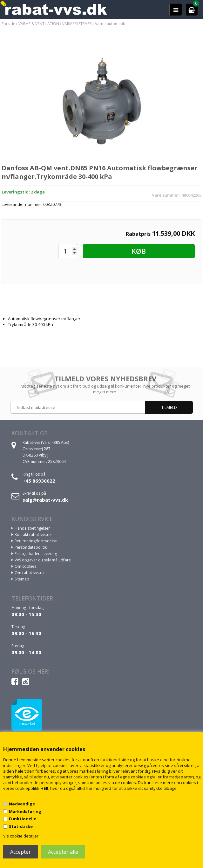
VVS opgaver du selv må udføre (43, 560)
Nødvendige (22, 804)
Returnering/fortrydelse (36, 541)
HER (44, 788)
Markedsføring (25, 811)
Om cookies (25, 566)
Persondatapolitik (31, 547)
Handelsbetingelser (32, 528)
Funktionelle (23, 819)
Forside (8, 24)
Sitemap (22, 579)
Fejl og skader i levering (36, 554)
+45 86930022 (39, 481)
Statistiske (21, 826)
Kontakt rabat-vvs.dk (33, 535)
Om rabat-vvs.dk (30, 573)
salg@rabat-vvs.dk (45, 500)
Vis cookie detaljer (21, 836)
